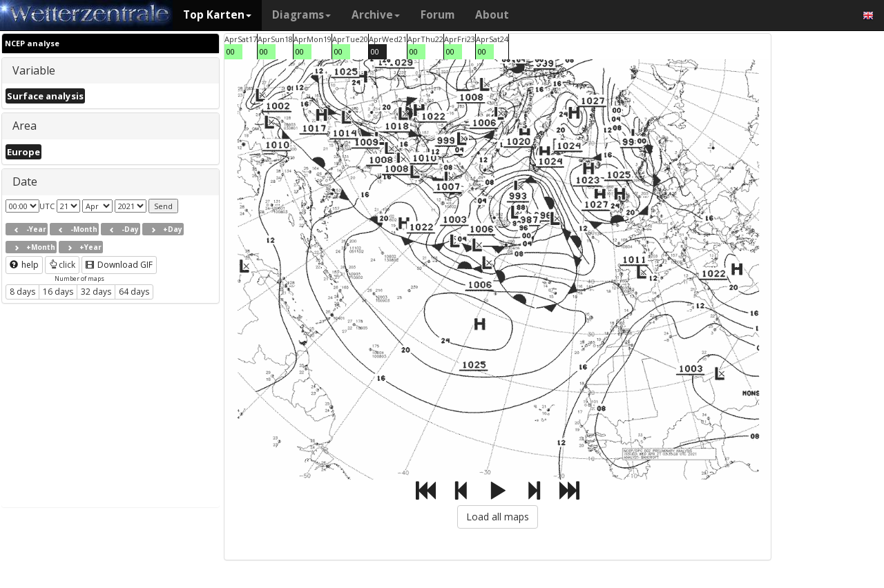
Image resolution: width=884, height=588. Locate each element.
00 (231, 51)
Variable (34, 70)
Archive (376, 15)
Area (25, 126)
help (24, 265)
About (492, 15)
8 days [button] (22, 292)
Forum (438, 15)
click (62, 265)
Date (25, 182)
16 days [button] (58, 292)
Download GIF (119, 265)
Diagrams (301, 15)
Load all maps (498, 517)
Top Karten (217, 15)
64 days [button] (134, 292)
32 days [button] (96, 292)
